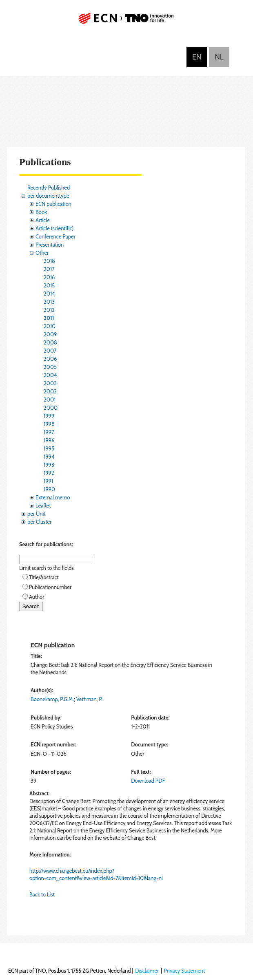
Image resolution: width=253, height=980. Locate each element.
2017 (49, 269)
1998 (49, 424)
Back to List (42, 894)
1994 (49, 457)
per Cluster (39, 522)
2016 (49, 277)
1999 (49, 416)
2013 (49, 302)
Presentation (50, 245)
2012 (49, 310)
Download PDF (148, 781)
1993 (49, 465)
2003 (50, 383)
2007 (50, 351)
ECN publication (53, 204)
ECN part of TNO (126, 21)
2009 (50, 334)
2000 (51, 408)
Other (42, 253)
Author (37, 597)
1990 (49, 489)
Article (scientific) (54, 228)
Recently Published (49, 188)
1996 (49, 440)
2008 (50, 342)
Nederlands (219, 57)
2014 (49, 294)
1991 (48, 481)
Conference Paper (55, 236)
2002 (50, 391)
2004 (50, 375)
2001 (50, 400)
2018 (49, 261)
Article (43, 220)
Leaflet (43, 505)
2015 (49, 285)
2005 (50, 367)
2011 (49, 318)
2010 (50, 326)
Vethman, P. (90, 699)
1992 (49, 473)
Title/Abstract (44, 577)
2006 (50, 359)
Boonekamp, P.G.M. (52, 699)
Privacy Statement (185, 971)
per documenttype (48, 196)
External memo (53, 497)
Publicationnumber (50, 587)
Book (41, 212)
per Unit (37, 514)
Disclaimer (147, 971)
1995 (49, 448)
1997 (49, 432)
